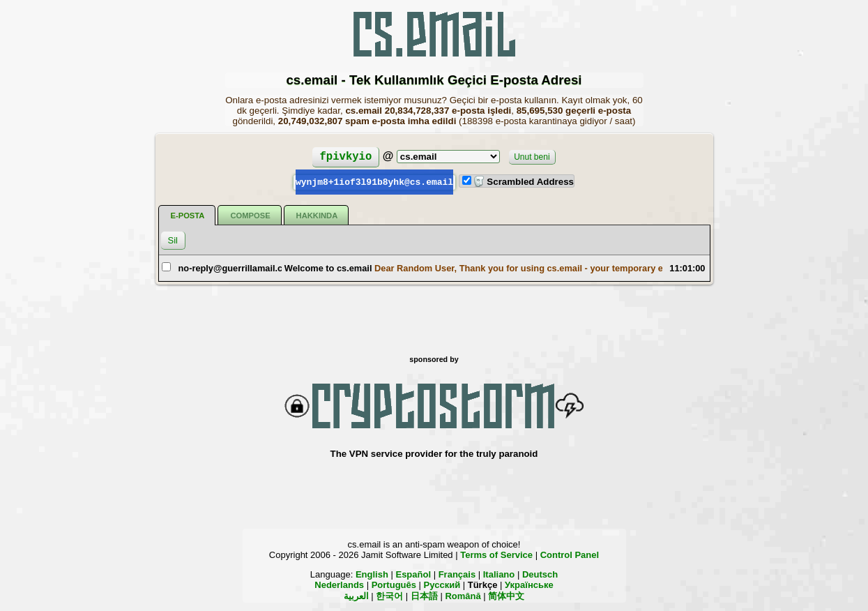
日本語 (424, 595)
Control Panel (570, 554)
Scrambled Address (524, 182)
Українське (529, 584)
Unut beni (532, 157)
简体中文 (506, 595)
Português (394, 584)
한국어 (389, 595)
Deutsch (540, 574)
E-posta (188, 215)
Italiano (499, 574)
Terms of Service (496, 554)
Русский (442, 584)
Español (413, 574)
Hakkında (317, 215)
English (372, 574)
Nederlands (339, 584)
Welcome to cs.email (328, 267)
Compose (250, 215)
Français (457, 574)
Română (463, 595)
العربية (356, 595)
